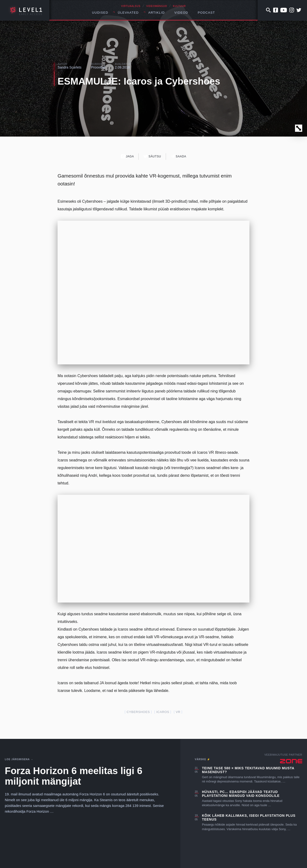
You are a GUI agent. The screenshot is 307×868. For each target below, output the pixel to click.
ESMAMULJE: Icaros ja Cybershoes (139, 81)
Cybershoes (138, 712)
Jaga (127, 156)
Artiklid (156, 13)
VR (178, 712)
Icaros (163, 712)
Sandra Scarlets (70, 67)
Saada (179, 156)
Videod (181, 13)
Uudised (100, 13)
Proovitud (98, 67)
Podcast (207, 13)
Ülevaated (128, 13)
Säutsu (152, 156)
